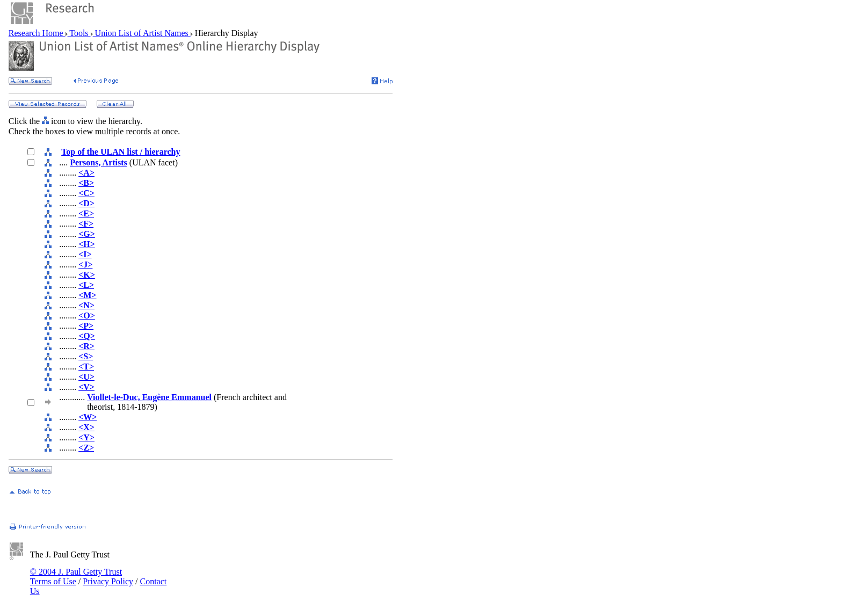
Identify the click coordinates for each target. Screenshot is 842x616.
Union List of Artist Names (142, 33)
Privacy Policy (108, 581)
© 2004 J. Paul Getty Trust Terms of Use (76, 577)
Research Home (37, 33)
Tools (79, 33)
